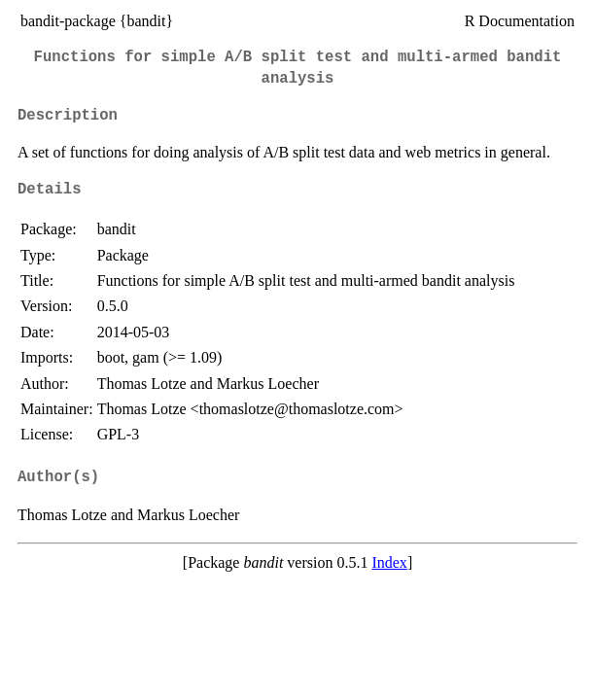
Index (389, 562)
